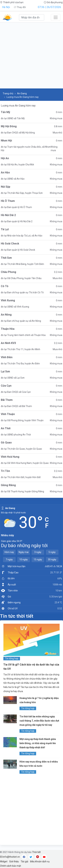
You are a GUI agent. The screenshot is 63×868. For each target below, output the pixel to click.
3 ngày (38, 552)
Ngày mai (24, 552)
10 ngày (24, 559)
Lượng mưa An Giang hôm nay (18, 106)
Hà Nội (6, 7)
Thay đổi (20, 7)
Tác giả (24, 861)
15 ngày (38, 559)
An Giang (22, 93)
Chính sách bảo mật (10, 866)
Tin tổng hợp (12, 658)
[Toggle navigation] (56, 17)
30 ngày (52, 559)
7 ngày (9, 559)
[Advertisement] (32, 55)
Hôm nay (9, 552)
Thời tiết (36, 852)
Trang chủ (8, 93)
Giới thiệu (14, 861)
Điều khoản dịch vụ (40, 861)
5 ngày (52, 552)
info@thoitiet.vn (10, 857)
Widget (4, 861)
